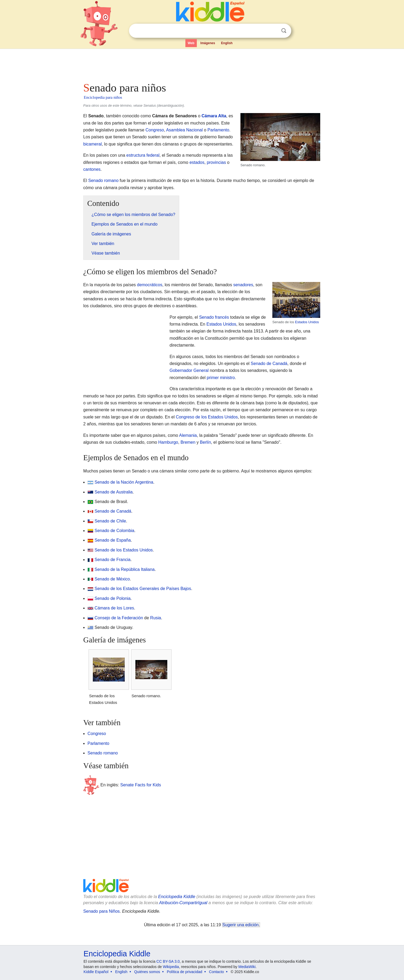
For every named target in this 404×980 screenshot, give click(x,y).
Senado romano (103, 180)
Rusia (156, 618)
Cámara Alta (214, 116)
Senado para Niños (101, 911)
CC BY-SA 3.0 (168, 961)
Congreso (155, 130)
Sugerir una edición (240, 925)
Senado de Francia (113, 560)
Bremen (188, 442)
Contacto (216, 972)
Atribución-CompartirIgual (183, 903)
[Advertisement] (202, 64)
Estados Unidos (307, 322)
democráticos (150, 285)
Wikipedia (171, 967)
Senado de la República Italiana (125, 569)
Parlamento (218, 130)
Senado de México (112, 579)
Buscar (284, 31)
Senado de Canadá (269, 364)
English (227, 43)
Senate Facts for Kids (141, 785)
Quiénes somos (147, 972)
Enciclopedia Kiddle (177, 897)
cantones (92, 169)
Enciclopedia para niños (103, 97)
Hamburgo (168, 442)
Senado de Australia (114, 492)
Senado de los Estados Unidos (124, 550)
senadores (243, 285)
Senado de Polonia (113, 598)
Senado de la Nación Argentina (124, 482)
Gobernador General (189, 370)
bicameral (92, 144)
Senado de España (113, 540)
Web (191, 43)
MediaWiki (247, 967)
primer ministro (221, 378)
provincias (216, 162)
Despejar (273, 31)
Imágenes (208, 43)
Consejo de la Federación (119, 618)
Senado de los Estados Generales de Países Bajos (143, 589)
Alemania (188, 435)
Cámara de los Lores (114, 608)
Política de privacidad (184, 972)
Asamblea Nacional (184, 130)
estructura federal (143, 155)
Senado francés (214, 317)
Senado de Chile (110, 521)
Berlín (206, 442)
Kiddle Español (96, 972)
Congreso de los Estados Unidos (207, 417)
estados (197, 162)
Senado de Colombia (114, 531)
